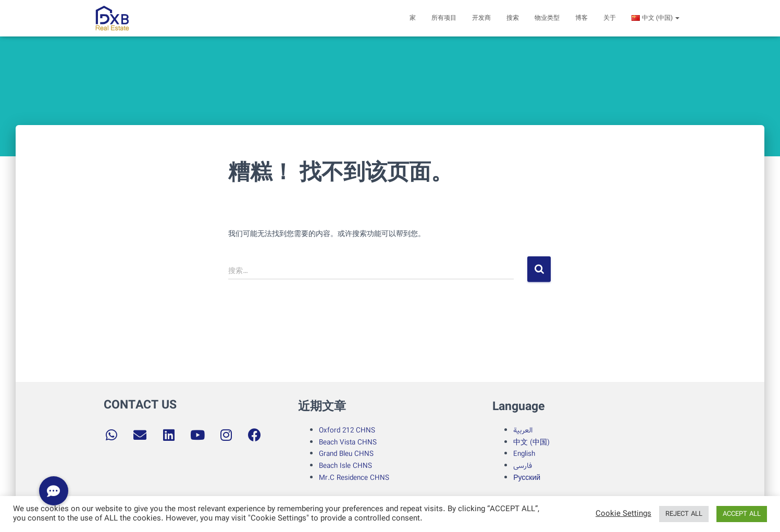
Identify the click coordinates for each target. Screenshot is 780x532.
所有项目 (444, 18)
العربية (523, 430)
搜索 (513, 18)
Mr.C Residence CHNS (354, 478)
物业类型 (547, 18)
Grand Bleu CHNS (346, 454)
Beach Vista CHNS (348, 442)
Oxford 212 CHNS (347, 430)
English (524, 454)
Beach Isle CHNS (345, 466)
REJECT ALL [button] (684, 514)
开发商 (481, 18)
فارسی (523, 466)
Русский (527, 478)
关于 (610, 18)
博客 (581, 18)
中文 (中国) (531, 442)
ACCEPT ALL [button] (742, 514)
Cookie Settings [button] (623, 514)
